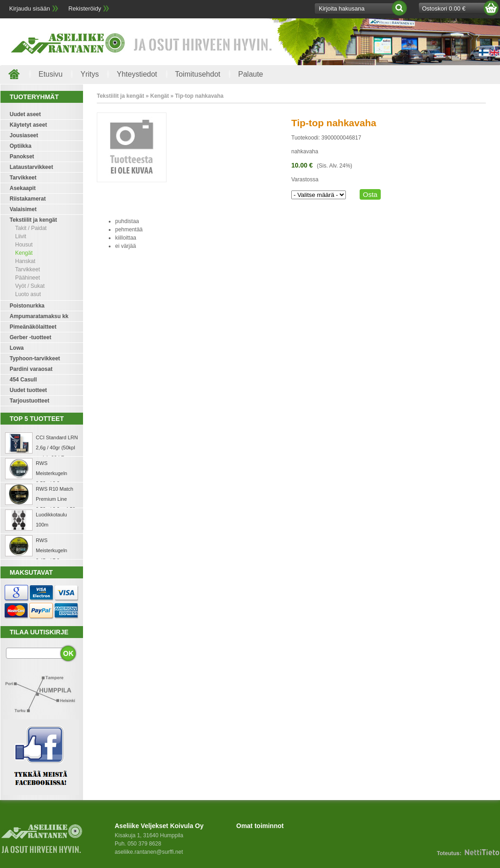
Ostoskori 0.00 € (444, 8)
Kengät (24, 253)
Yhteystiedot (137, 74)
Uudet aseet (25, 114)
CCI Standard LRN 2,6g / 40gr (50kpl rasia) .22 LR (57, 448)
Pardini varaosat (31, 369)
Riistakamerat (28, 199)
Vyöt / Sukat (30, 286)
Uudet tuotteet (28, 390)
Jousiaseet (24, 135)
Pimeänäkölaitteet (33, 327)
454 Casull (23, 380)
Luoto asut (28, 294)
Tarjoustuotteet (29, 401)
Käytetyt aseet (28, 125)
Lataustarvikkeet (31, 167)
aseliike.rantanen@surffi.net (149, 852)
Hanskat (25, 261)
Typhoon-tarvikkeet (35, 358)
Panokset (22, 157)
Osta (370, 194)
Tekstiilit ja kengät (33, 220)
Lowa (17, 348)
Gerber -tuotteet (31, 337)
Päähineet (28, 278)
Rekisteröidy (85, 8)
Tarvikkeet (23, 178)
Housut (24, 245)
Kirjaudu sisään (30, 8)
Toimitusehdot (198, 74)
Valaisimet (23, 209)
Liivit (21, 236)
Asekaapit (23, 188)
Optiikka (20, 146)
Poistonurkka (27, 306)
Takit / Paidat (31, 228)
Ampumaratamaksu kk (39, 316)
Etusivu (50, 74)
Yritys (89, 74)
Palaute (250, 74)
